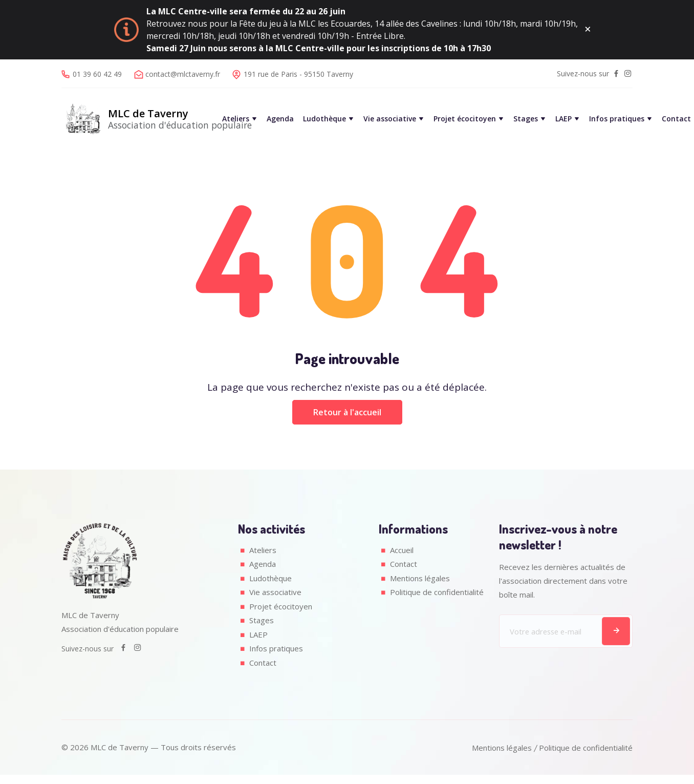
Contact (676, 119)
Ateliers (236, 119)
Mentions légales (420, 578)
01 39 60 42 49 (97, 74)
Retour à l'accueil (347, 412)
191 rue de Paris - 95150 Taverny (298, 74)
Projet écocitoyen (465, 119)
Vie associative (390, 119)
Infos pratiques (617, 119)
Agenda (280, 119)
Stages (526, 119)
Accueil (402, 550)
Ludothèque (324, 119)
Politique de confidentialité (437, 592)
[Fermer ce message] (588, 30)
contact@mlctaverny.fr (183, 74)
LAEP (563, 119)
